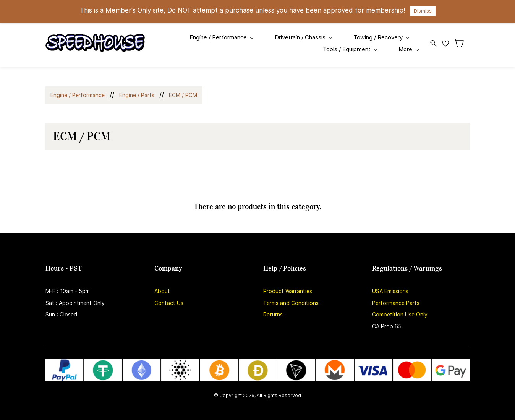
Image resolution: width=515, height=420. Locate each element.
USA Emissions (390, 286)
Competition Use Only (400, 309)
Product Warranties (288, 286)
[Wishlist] (449, 41)
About (162, 286)
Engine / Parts (137, 90)
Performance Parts (396, 298)
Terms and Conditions (291, 298)
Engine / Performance (78, 90)
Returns (273, 309)
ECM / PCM (183, 90)
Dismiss (423, 11)
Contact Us (169, 298)
